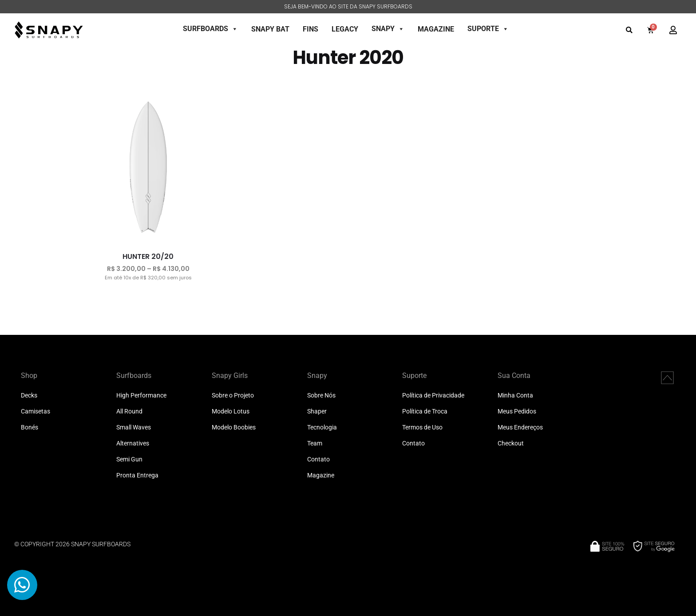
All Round (129, 411)
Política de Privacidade (433, 395)
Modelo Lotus (231, 411)
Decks (29, 395)
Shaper (317, 411)
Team (315, 443)
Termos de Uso (422, 427)
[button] (629, 30)
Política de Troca (425, 411)
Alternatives (133, 443)
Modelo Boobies (234, 427)
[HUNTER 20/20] (148, 168)
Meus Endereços (520, 427)
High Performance (141, 395)
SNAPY (388, 29)
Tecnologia (322, 427)
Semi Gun (129, 459)
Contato (318, 459)
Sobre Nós (321, 395)
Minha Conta (515, 395)
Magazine (321, 475)
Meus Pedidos (517, 411)
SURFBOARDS (210, 29)
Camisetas (36, 411)
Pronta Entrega (137, 475)
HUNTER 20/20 (148, 256)
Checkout (511, 443)
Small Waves (134, 427)
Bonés (30, 427)
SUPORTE (488, 29)
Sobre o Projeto (233, 395)
